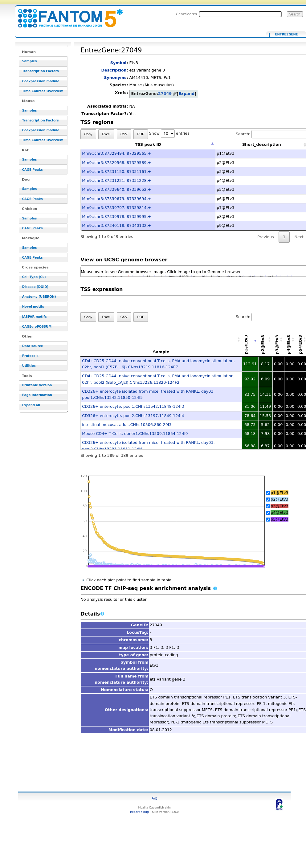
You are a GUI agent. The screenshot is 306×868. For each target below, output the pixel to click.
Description (114, 70)
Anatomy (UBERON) (39, 297)
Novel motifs (33, 307)
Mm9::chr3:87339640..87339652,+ (116, 189)
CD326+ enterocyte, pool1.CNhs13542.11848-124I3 (133, 406)
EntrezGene (287, 35)
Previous (266, 237)
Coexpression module (41, 81)
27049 (165, 94)
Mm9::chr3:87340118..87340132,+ (116, 225)
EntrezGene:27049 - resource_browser (67, 15)
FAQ (154, 798)
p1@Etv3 (279, 493)
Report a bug (139, 812)
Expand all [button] (31, 405)
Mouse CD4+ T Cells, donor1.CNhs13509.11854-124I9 (135, 434)
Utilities (29, 366)
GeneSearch (186, 14)
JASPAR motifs (35, 317)
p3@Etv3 (279, 506)
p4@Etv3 (279, 512)
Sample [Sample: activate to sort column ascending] (161, 352)
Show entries (169, 133)
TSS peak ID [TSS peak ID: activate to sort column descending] (148, 144)
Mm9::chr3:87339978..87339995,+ (116, 217)
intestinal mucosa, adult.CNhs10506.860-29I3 (127, 425)
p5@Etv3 (279, 519)
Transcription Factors (41, 71)
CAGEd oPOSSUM (37, 327)
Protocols (30, 356)
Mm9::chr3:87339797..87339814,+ (116, 208)
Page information (37, 395)
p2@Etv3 (279, 499)
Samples (30, 61)
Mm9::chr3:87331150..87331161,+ (116, 172)
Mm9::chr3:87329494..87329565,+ (116, 153)
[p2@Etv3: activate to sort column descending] (265, 340)
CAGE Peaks (33, 170)
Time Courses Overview (43, 91)
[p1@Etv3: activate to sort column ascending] (250, 340)
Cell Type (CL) (34, 277)
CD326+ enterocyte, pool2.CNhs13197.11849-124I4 (133, 416)
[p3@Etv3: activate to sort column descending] (278, 340)
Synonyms (115, 78)
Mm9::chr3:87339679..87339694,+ (116, 199)
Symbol (118, 63)
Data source (33, 346)
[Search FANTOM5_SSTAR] (240, 14)
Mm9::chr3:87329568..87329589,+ (116, 163)
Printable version (37, 385)
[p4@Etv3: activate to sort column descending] (290, 340)
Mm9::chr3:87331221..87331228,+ (116, 180)
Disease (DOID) (35, 287)
